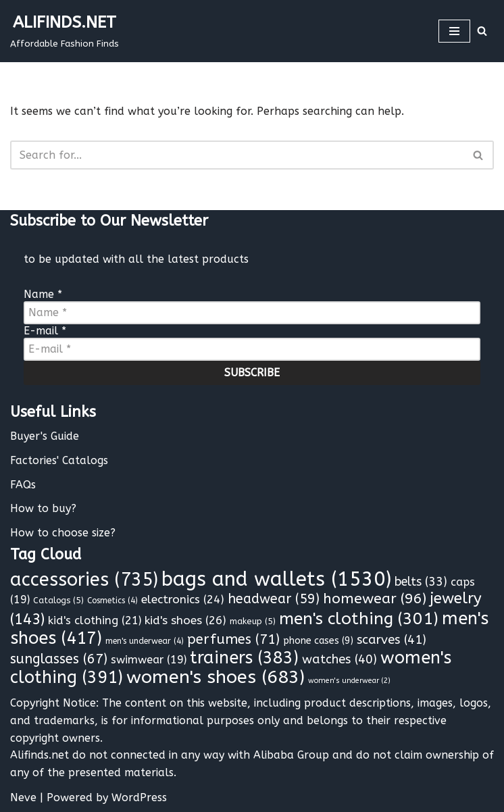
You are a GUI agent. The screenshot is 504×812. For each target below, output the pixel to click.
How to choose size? (63, 533)
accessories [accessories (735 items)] (84, 580)
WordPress (139, 797)
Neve (23, 797)
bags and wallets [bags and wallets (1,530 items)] (276, 579)
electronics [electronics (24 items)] (183, 599)
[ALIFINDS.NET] (65, 31)
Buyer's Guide (45, 436)
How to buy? (43, 508)
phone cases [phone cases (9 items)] (318, 641)
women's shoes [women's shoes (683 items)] (216, 677)
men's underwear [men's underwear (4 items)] (145, 641)
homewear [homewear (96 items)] (375, 599)
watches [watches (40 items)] (339, 659)
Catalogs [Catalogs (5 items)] (58, 600)
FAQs (23, 485)
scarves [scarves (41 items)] (392, 640)
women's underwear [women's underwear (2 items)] (349, 681)
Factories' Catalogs (59, 460)
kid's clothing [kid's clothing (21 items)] (95, 620)
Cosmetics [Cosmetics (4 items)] (112, 601)
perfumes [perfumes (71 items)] (233, 639)
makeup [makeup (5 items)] (253, 621)
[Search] (482, 31)
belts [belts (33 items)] (421, 582)
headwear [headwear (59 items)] (274, 599)
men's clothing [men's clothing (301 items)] (359, 618)
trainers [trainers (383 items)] (244, 658)
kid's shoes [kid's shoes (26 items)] (185, 620)
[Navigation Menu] (454, 31)
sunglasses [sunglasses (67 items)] (59, 659)
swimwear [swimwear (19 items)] (149, 660)
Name (43, 294)
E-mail (45, 331)
